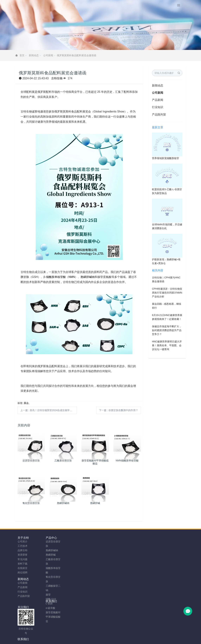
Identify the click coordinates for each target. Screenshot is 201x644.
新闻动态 (34, 55)
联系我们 (87, 538)
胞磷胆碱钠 (88, 277)
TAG (98, 636)
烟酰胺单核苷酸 (56, 277)
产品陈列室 (159, 115)
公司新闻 (48, 55)
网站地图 (89, 636)
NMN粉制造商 (46, 640)
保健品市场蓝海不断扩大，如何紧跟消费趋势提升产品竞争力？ (167, 330)
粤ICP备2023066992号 (115, 636)
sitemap (77, 636)
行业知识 (158, 107)
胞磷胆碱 (44, 555)
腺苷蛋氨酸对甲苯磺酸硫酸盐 (46, 617)
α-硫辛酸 (44, 608)
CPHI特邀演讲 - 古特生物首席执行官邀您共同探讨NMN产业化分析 (167, 293)
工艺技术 (23, 546)
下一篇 (119, 410)
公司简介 (23, 542)
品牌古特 (23, 550)
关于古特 (23, 538)
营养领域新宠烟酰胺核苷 (165, 158)
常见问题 (23, 559)
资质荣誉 (23, 555)
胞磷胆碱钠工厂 (65, 640)
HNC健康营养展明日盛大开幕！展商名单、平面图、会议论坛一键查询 (167, 345)
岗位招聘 (23, 572)
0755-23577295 (160, 545)
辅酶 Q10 (44, 599)
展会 (26, 403)
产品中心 (44, 538)
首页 (22, 55)
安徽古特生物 (72, 631)
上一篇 (49, 410)
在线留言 (23, 568)
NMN (72, 277)
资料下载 (23, 564)
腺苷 (41, 595)
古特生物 (57, 78)
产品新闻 (158, 100)
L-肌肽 (42, 603)
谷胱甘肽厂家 (29, 640)
